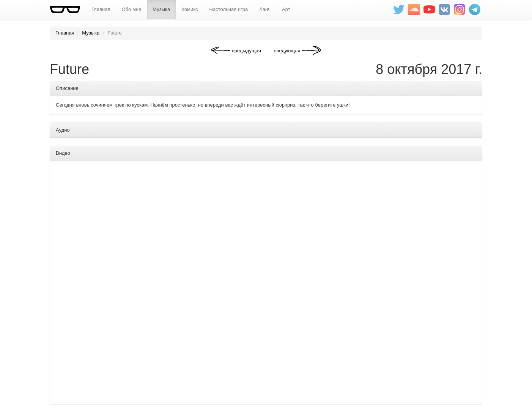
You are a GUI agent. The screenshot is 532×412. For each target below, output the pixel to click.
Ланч (265, 9)
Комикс (190, 9)
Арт (286, 9)
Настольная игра (229, 9)
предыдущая (246, 51)
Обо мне (131, 9)
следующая (287, 51)
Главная (101, 9)
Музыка (161, 9)
